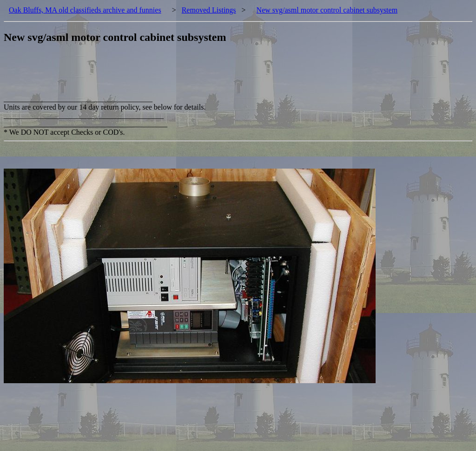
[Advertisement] (173, 74)
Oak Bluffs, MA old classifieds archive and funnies (85, 10)
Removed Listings (209, 10)
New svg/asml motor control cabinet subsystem (327, 10)
